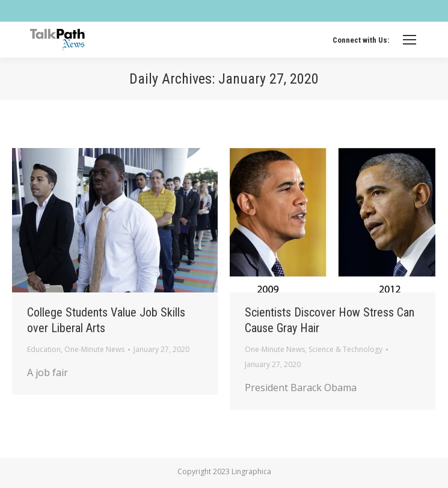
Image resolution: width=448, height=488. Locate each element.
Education (44, 349)
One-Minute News (94, 349)
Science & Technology (345, 349)
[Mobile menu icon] (410, 40)
